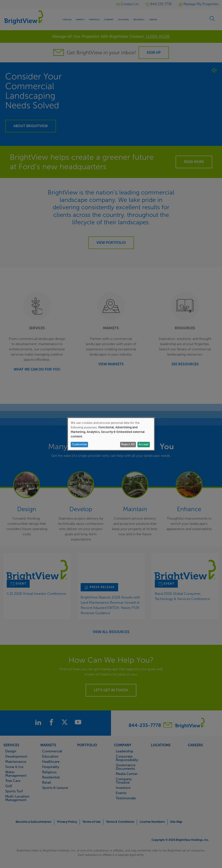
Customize (79, 444)
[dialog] (111, 434)
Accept (144, 444)
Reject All (128, 444)
